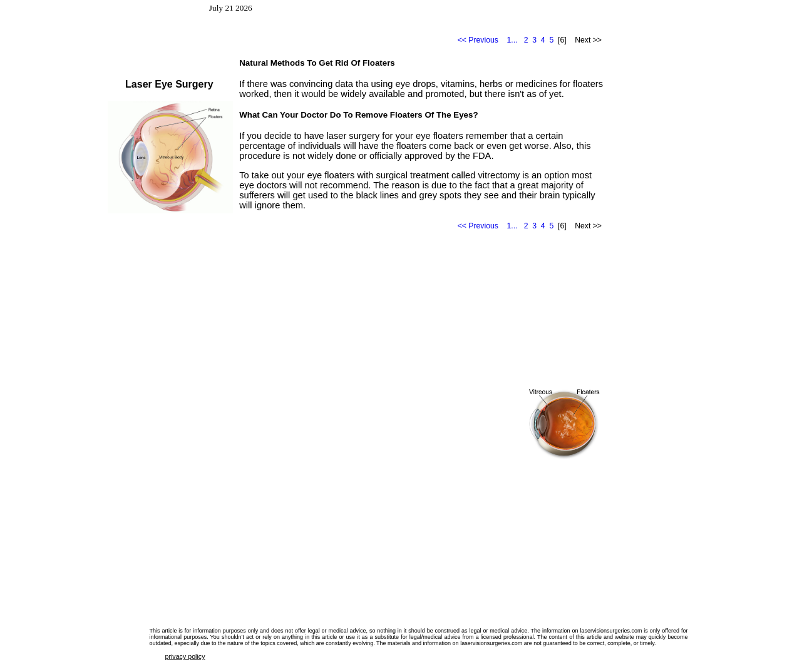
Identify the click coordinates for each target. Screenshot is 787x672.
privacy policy (185, 656)
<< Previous (478, 40)
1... (512, 40)
